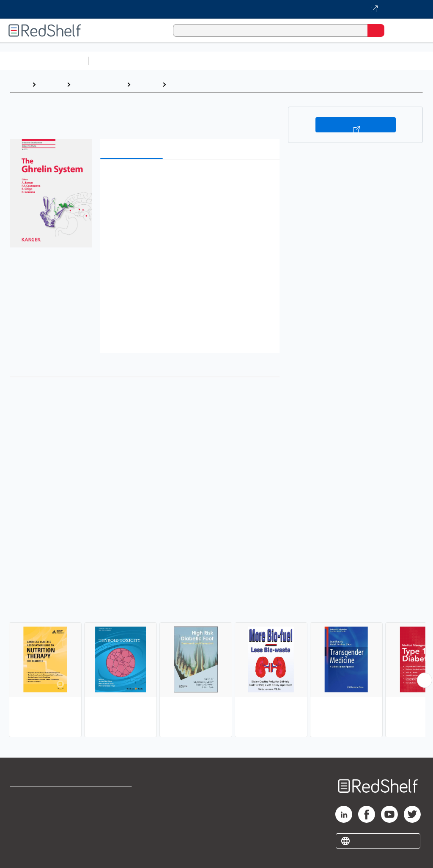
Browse (51, 84)
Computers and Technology (241, 61)
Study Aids (114, 61)
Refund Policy (112, 816)
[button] (189, 179)
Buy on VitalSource (356, 125)
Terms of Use (111, 797)
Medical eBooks (99, 84)
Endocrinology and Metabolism (219, 84)
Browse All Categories (44, 61)
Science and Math (166, 61)
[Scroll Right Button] (425, 680)
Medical (146, 84)
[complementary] (216, 664)
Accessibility (110, 834)
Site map (23, 853)
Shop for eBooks (35, 797)
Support (22, 816)
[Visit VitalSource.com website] (216, 9)
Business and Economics (328, 61)
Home (19, 84)
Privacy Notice (32, 834)
